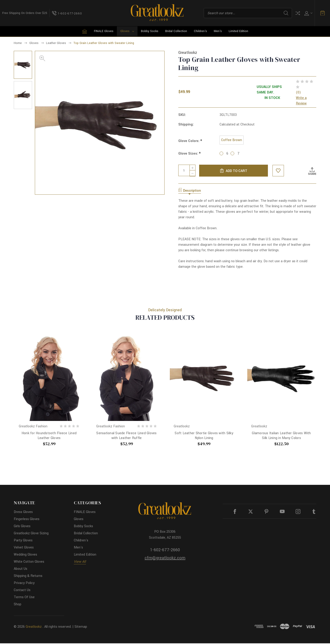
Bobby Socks (150, 31)
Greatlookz (34, 627)
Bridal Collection (176, 31)
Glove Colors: (190, 142)
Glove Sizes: (190, 155)
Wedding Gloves (25, 555)
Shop (18, 605)
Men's (218, 31)
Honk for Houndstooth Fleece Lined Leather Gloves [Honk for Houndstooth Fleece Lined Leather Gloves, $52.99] (49, 437)
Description (190, 191)
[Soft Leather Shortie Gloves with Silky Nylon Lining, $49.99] (204, 378)
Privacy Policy (24, 584)
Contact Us (22, 591)
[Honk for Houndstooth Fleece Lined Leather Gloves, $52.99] (49, 378)
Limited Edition (238, 31)
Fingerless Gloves (27, 520)
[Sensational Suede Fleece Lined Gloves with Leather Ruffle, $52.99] (126, 378)
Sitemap (81, 627)
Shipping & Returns (28, 577)
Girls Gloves (22, 527)
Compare (298, 13)
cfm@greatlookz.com (165, 559)
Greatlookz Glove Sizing (31, 534)
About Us (21, 569)
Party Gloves (23, 541)
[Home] (85, 31)
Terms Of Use (24, 598)
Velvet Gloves (24, 548)
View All (80, 562)
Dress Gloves (23, 513)
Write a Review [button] (301, 101)
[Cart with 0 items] (322, 13)
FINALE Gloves (104, 31)
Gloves (127, 31)
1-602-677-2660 (165, 551)
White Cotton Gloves (29, 562)
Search (286, 13)
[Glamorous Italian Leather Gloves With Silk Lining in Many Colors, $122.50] (281, 378)
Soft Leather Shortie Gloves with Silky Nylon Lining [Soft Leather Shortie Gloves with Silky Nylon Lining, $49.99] (204, 437)
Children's (200, 31)
